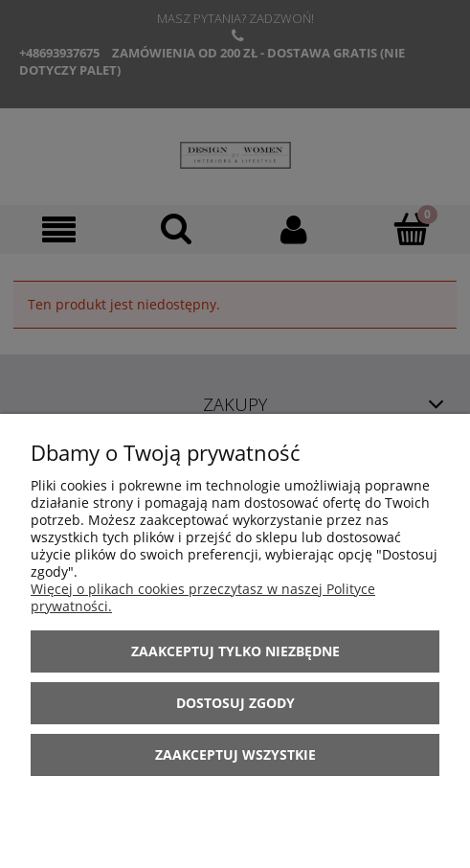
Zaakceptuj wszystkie (235, 754)
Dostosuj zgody (235, 703)
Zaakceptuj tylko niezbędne (235, 651)
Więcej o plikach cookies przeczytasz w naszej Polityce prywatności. (203, 597)
